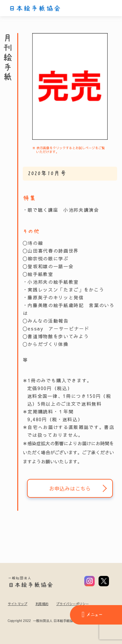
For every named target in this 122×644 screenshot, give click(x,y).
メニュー (92, 614)
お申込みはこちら (70, 488)
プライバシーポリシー (73, 604)
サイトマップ (18, 604)
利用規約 (42, 604)
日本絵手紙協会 (35, 8)
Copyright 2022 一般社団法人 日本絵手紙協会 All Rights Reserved (58, 621)
